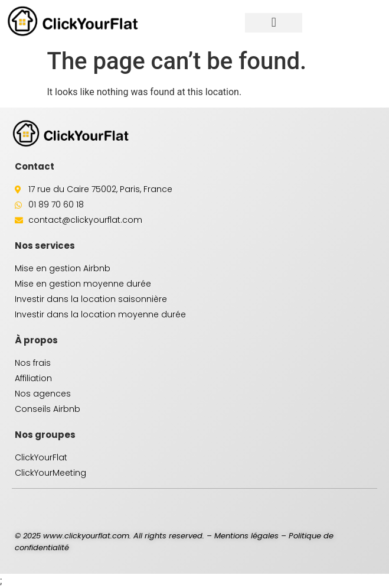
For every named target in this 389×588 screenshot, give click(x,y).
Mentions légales (246, 536)
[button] (274, 23)
